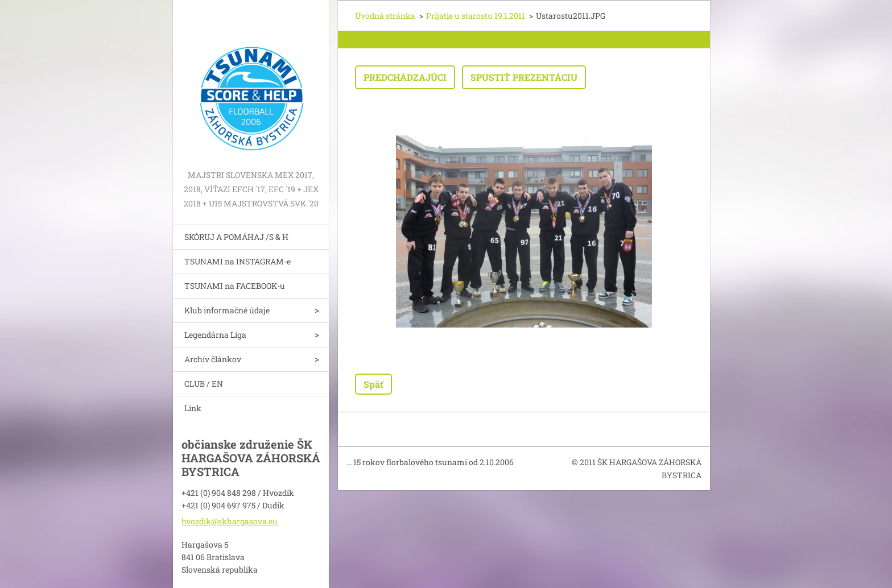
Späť (373, 384)
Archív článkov (213, 359)
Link (193, 408)
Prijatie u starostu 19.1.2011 (476, 16)
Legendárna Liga (215, 335)
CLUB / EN (204, 384)
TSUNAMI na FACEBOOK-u (235, 286)
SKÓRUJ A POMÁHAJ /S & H (236, 237)
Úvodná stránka (385, 16)
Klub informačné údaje (227, 310)
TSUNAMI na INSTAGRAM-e (238, 261)
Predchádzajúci (405, 77)
